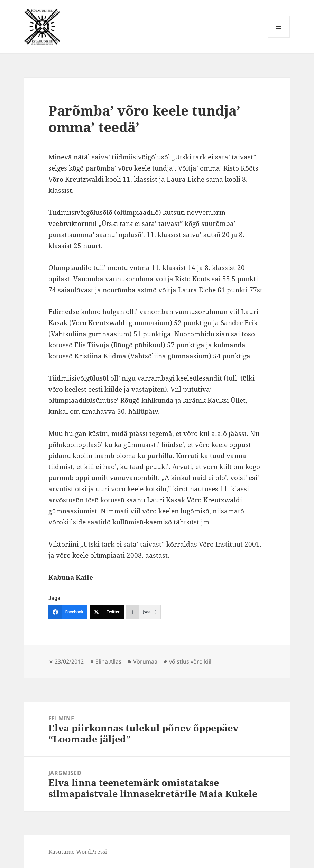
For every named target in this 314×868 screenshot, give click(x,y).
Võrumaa (145, 661)
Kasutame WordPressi (78, 852)
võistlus (179, 661)
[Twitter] (107, 612)
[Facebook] (68, 612)
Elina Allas (108, 661)
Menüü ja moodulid (279, 38)
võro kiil (201, 661)
